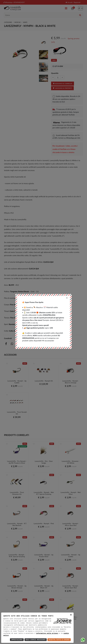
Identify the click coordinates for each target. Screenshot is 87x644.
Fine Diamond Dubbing (19, 304)
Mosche (17, 22)
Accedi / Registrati (73, 2)
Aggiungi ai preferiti (62, 88)
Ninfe (25, 22)
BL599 (11, 285)
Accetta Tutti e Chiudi (59, 640)
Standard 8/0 (24, 298)
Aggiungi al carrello (62, 84)
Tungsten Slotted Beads (20, 291)
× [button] (71, 615)
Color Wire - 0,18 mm (18, 311)
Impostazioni (17, 640)
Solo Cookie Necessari (36, 640)
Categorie (8, 22)
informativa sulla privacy (47, 633)
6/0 (33, 298)
